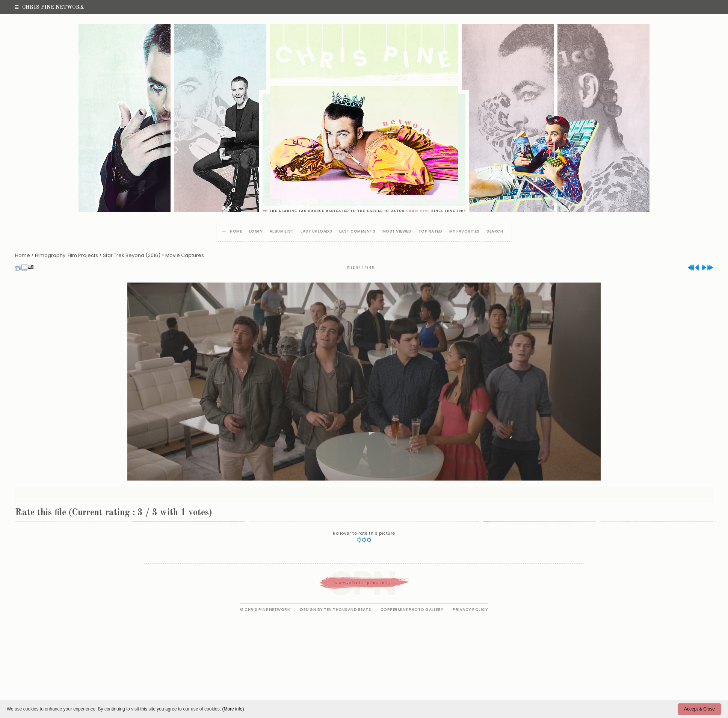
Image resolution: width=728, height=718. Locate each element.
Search (495, 232)
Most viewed (397, 232)
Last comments (357, 232)
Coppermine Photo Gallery (412, 610)
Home (236, 232)
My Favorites (464, 232)
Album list (282, 232)
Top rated (430, 232)
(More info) (233, 709)
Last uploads (316, 232)
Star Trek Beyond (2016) (132, 255)
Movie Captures (185, 255)
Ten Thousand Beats (347, 610)
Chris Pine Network (49, 7)
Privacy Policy (470, 610)
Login (256, 232)
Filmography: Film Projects (66, 255)
